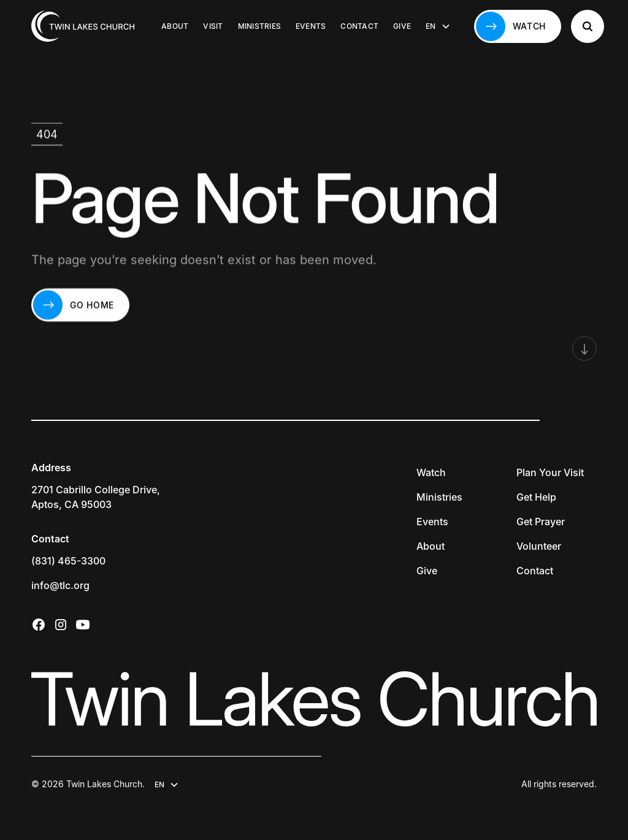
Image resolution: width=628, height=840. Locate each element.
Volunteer (539, 546)
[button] (438, 26)
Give (402, 26)
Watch (431, 472)
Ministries (259, 26)
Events (311, 26)
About (175, 26)
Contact (359, 26)
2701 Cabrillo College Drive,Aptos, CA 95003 (96, 497)
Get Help (536, 497)
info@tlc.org (60, 585)
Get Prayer (541, 522)
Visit (213, 26)
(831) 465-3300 (68, 561)
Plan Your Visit (550, 472)
